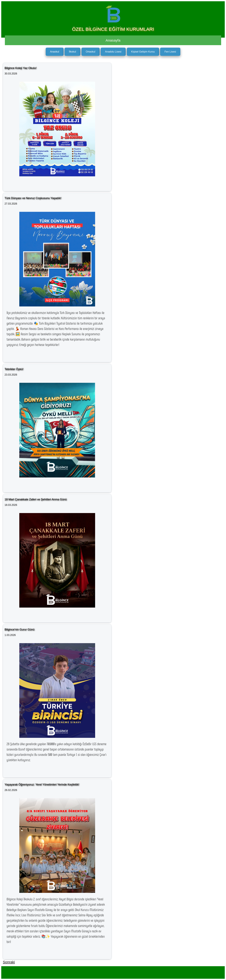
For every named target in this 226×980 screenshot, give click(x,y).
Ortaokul (91, 52)
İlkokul (72, 52)
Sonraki (9, 962)
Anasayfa (113, 40)
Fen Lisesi (170, 52)
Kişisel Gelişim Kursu (143, 52)
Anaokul (55, 52)
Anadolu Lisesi (113, 52)
